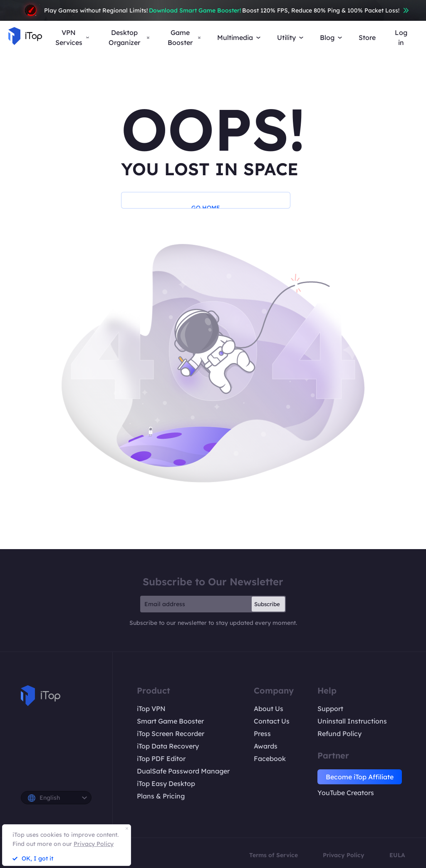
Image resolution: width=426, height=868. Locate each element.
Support (330, 709)
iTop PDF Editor (161, 759)
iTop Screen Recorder (171, 734)
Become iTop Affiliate (360, 777)
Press (262, 734)
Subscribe (267, 604)
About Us (269, 709)
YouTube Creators (346, 793)
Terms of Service (274, 855)
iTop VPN (151, 709)
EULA (397, 855)
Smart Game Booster (170, 721)
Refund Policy (339, 734)
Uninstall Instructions (352, 721)
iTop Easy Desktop (166, 783)
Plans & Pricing (161, 796)
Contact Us (272, 721)
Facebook (270, 759)
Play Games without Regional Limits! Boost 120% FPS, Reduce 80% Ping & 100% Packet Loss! (213, 10)
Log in (401, 37)
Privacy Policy (344, 855)
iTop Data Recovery (168, 746)
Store (367, 37)
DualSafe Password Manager (183, 771)
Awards (266, 746)
